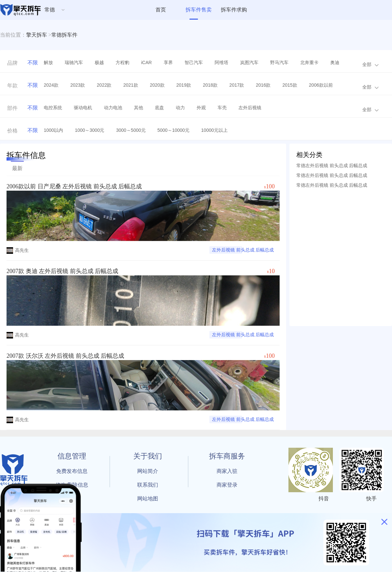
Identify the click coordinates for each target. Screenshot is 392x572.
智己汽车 (194, 62)
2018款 (210, 85)
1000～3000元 (90, 130)
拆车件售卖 (199, 10)
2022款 (104, 85)
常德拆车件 (64, 35)
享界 (168, 62)
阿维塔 (221, 62)
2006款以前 (321, 85)
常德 (50, 10)
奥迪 (335, 62)
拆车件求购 (234, 10)
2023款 (78, 85)
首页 (161, 10)
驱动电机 (83, 108)
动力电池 (113, 108)
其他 (139, 108)
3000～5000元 (131, 130)
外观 (201, 108)
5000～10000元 (173, 130)
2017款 (237, 85)
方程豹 (122, 62)
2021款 (131, 85)
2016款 (263, 85)
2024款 (51, 85)
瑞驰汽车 (74, 62)
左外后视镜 (250, 108)
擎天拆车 (37, 35)
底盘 (159, 108)
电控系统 (53, 108)
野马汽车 (279, 62)
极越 (99, 62)
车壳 (222, 108)
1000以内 (53, 130)
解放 (48, 62)
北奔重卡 (309, 62)
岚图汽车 (249, 62)
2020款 (157, 85)
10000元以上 (214, 130)
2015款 (290, 85)
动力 (180, 108)
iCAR (147, 62)
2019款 (184, 85)
